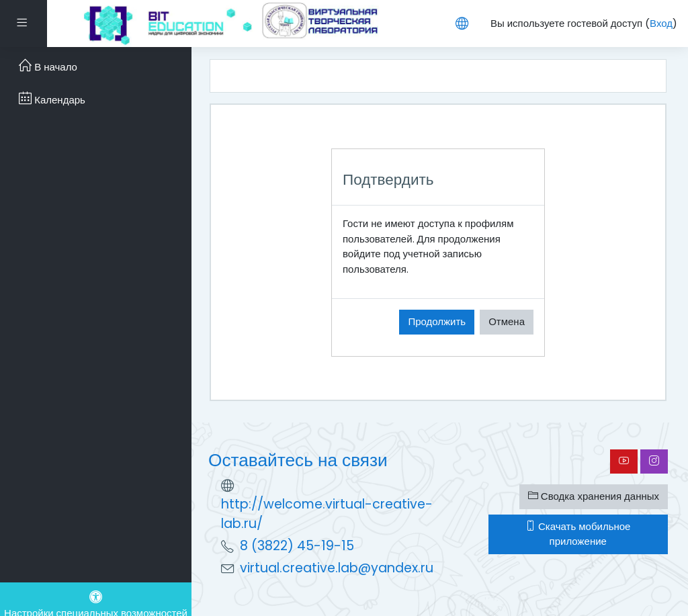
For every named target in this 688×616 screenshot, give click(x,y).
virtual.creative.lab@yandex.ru (337, 568)
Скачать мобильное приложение (578, 534)
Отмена (507, 321)
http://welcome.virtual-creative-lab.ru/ (327, 514)
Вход (661, 23)
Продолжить (437, 321)
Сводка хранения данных (594, 496)
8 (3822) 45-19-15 (297, 546)
